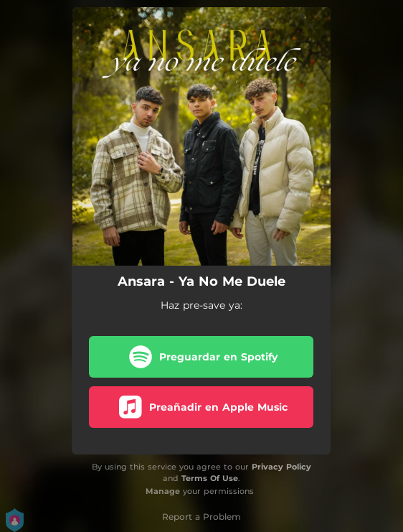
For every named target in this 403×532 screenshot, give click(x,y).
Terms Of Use (210, 478)
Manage (163, 491)
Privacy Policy (281, 467)
